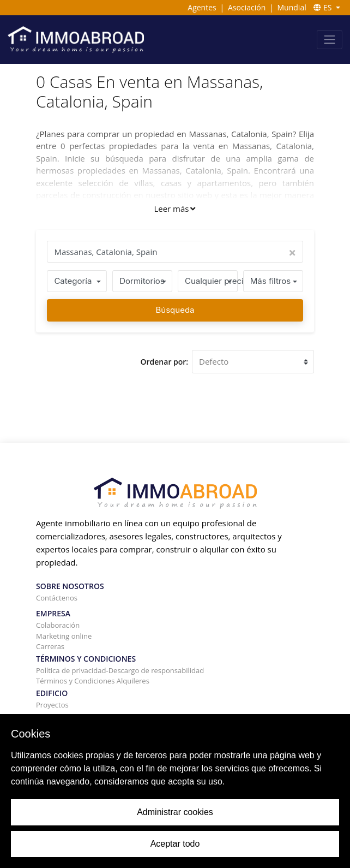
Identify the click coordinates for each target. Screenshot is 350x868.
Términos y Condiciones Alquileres (93, 681)
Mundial (292, 7)
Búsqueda (175, 310)
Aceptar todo (175, 844)
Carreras (50, 646)
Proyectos (52, 705)
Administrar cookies (175, 812)
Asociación (247, 7)
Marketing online (64, 636)
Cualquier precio (211, 281)
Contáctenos (57, 598)
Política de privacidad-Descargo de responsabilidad (120, 670)
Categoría (73, 281)
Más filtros (270, 281)
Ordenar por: (165, 362)
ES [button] (324, 7)
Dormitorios (142, 281)
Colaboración (58, 625)
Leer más (174, 209)
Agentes (202, 7)
